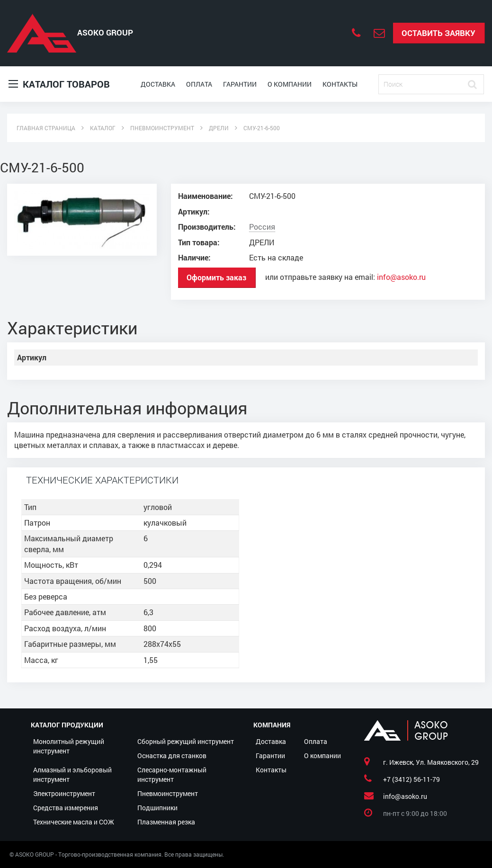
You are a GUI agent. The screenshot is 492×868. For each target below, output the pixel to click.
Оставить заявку (438, 33)
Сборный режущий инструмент (186, 741)
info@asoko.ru (401, 277)
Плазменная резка (166, 822)
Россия (262, 227)
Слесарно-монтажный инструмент (172, 774)
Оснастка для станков (172, 756)
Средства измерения (66, 808)
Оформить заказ (216, 277)
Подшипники (157, 808)
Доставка (158, 84)
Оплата (199, 84)
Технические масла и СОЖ (74, 822)
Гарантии (240, 84)
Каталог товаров (59, 84)
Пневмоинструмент (168, 793)
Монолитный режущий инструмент (69, 746)
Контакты (340, 84)
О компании (290, 84)
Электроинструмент (64, 793)
